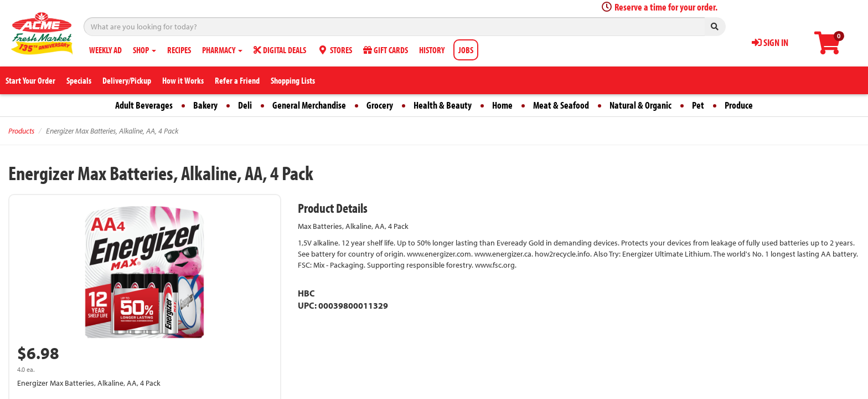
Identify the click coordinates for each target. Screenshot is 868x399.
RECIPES (179, 50)
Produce (739, 105)
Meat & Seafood (561, 105)
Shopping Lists (293, 80)
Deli (245, 105)
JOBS (466, 50)
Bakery (205, 105)
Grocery (380, 105)
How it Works (183, 80)
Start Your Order (30, 80)
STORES (335, 50)
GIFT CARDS (386, 50)
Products (21, 131)
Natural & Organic (640, 105)
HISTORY (432, 50)
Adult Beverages (144, 105)
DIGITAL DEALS (280, 50)
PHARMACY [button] (222, 50)
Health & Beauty (443, 105)
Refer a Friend (237, 80)
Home (502, 105)
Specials (79, 80)
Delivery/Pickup (127, 80)
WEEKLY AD (105, 50)
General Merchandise (309, 105)
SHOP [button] (144, 50)
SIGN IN (770, 42)
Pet (698, 105)
